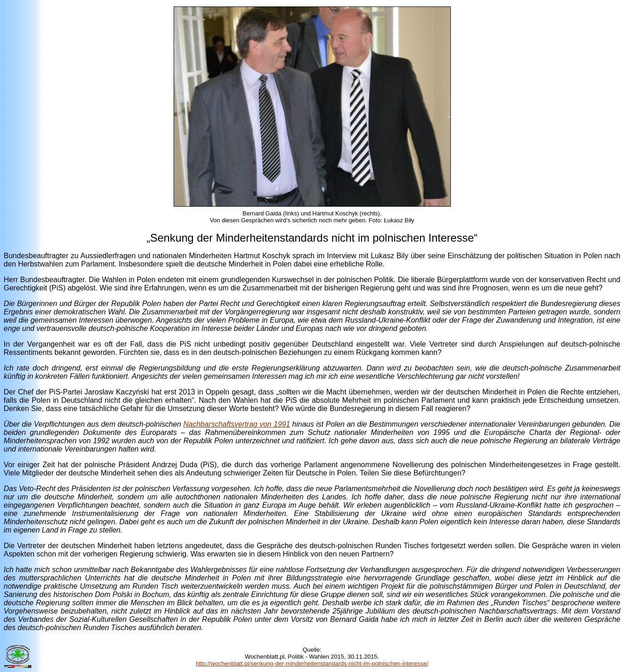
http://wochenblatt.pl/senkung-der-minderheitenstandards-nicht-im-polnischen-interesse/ (312, 663)
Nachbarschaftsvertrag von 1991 (237, 424)
